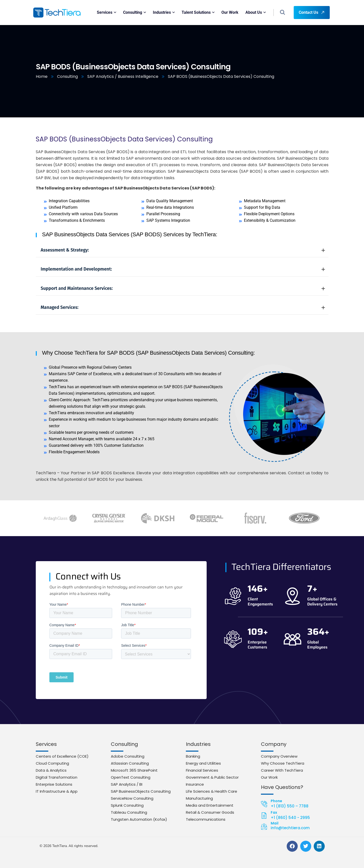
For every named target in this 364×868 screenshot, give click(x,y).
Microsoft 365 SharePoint (134, 770)
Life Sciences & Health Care (212, 791)
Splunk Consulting (127, 805)
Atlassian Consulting (130, 763)
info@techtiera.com (290, 828)
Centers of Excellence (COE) (62, 756)
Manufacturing (199, 798)
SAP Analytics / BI (127, 784)
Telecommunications (206, 819)
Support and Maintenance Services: (183, 288)
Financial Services (202, 770)
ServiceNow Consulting (132, 798)
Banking (193, 756)
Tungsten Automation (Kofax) (139, 819)
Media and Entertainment (210, 805)
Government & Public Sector (212, 777)
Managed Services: (183, 307)
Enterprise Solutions (54, 784)
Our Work (269, 777)
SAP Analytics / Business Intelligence (123, 76)
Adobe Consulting (128, 756)
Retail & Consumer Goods (210, 812)
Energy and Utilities (203, 763)
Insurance (195, 784)
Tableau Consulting (129, 812)
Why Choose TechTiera (283, 763)
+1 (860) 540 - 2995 (290, 818)
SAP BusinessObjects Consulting (141, 791)
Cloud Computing (52, 763)
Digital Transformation (57, 777)
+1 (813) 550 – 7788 (290, 806)
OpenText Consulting (131, 777)
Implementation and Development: (183, 269)
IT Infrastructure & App (57, 791)
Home (42, 76)
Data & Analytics (51, 770)
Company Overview (279, 756)
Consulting (67, 76)
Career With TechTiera (282, 770)
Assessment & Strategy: (183, 250)
